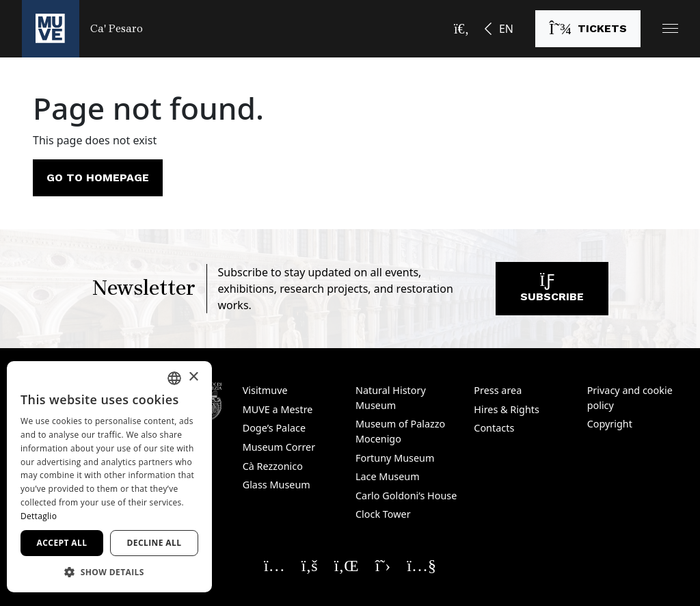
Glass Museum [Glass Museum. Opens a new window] (277, 485)
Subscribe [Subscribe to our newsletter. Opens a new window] (552, 292)
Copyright (610, 424)
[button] (670, 28)
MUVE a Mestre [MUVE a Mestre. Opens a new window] (278, 409)
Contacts (494, 428)
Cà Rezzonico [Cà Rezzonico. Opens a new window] (273, 466)
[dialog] (109, 477)
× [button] (193, 377)
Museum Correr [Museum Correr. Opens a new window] (279, 447)
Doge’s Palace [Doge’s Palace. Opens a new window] (274, 428)
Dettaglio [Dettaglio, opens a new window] (39, 516)
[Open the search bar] (461, 29)
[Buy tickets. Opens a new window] (588, 29)
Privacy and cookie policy (630, 398)
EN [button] (506, 29)
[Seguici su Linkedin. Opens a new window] (347, 565)
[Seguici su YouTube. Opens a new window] (421, 565)
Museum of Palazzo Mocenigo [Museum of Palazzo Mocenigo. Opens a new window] (400, 431)
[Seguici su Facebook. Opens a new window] (310, 565)
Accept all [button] (62, 543)
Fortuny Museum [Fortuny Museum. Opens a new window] (395, 458)
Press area (498, 390)
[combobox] (174, 378)
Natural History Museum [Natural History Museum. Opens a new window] (391, 398)
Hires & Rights (507, 409)
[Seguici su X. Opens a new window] (383, 565)
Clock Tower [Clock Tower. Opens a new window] (383, 514)
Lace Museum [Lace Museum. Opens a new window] (388, 476)
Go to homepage (98, 177)
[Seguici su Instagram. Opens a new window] (274, 565)
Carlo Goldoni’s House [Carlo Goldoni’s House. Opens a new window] (406, 496)
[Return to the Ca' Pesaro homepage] (82, 29)
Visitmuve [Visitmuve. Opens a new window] (265, 390)
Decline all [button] (154, 543)
